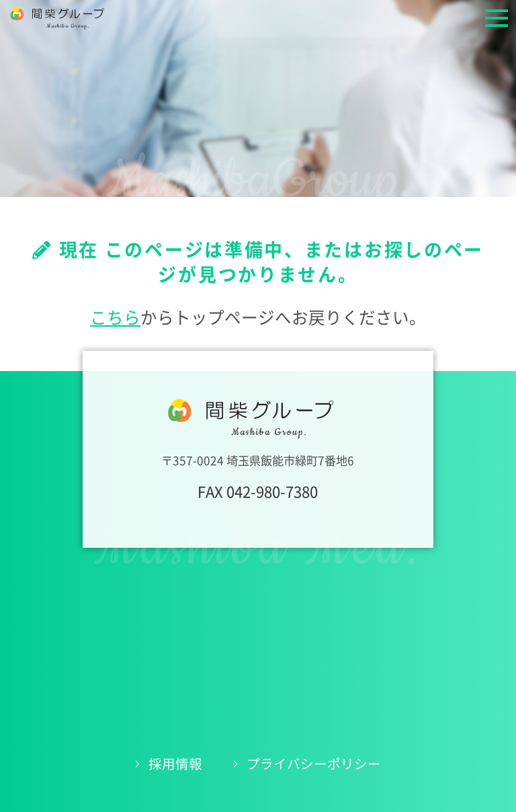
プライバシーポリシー (314, 764)
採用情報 (175, 764)
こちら (115, 318)
